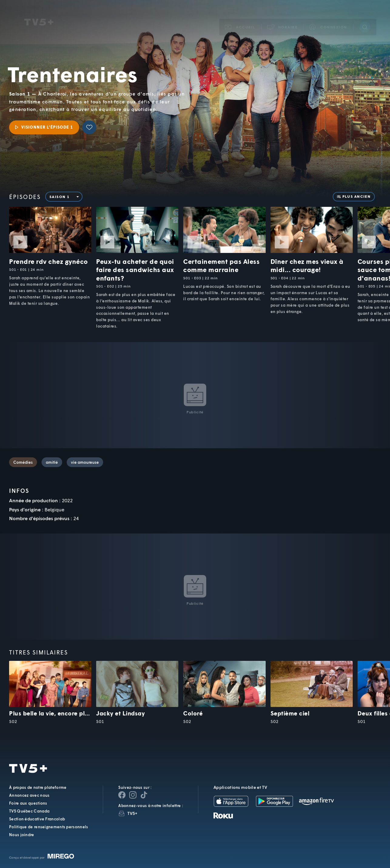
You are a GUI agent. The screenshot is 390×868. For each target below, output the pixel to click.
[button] (283, 19)
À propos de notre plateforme (38, 787)
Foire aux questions (28, 803)
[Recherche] (365, 19)
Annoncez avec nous (29, 795)
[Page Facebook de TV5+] (122, 795)
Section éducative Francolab (37, 819)
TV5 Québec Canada (29, 811)
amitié (52, 462)
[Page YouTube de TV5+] (144, 795)
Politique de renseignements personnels (49, 827)
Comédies (23, 462)
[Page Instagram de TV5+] (133, 795)
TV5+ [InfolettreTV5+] (132, 813)
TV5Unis (39, 14)
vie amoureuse (85, 462)
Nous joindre (22, 835)
